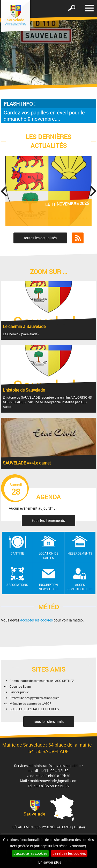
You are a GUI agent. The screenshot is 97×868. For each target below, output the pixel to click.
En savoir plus (50, 862)
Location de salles (48, 555)
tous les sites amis (49, 722)
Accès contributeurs (80, 587)
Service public (19, 692)
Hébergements (80, 553)
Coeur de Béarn (20, 686)
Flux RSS (78, 238)
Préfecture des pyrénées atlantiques (34, 698)
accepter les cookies (36, 620)
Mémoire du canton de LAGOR (31, 703)
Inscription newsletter (49, 587)
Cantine (17, 553)
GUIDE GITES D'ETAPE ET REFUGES (34, 709)
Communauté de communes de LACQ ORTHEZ (42, 681)
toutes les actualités (40, 238)
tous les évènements (48, 520)
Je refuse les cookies (69, 853)
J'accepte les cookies (30, 853)
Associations (17, 585)
